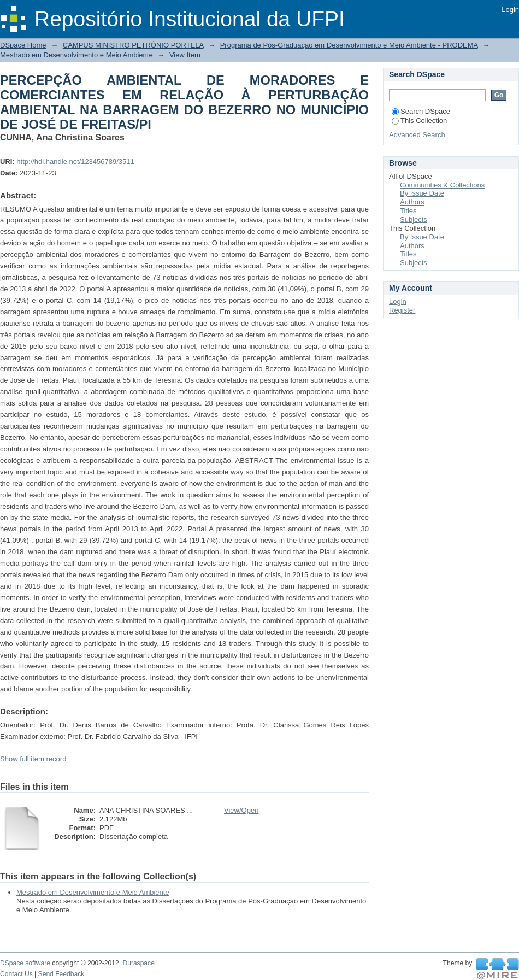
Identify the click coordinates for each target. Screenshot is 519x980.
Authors (412, 202)
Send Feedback (61, 974)
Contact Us (16, 974)
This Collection (419, 121)
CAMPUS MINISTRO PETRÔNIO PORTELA (133, 45)
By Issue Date (422, 193)
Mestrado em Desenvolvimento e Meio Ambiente (76, 55)
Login (510, 10)
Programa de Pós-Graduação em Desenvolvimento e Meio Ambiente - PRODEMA (349, 45)
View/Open (241, 810)
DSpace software (25, 963)
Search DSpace (421, 111)
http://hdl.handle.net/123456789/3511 (75, 162)
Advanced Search (417, 135)
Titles (408, 211)
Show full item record (33, 759)
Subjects (414, 219)
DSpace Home (23, 45)
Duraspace (138, 963)
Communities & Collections (442, 185)
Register (402, 310)
